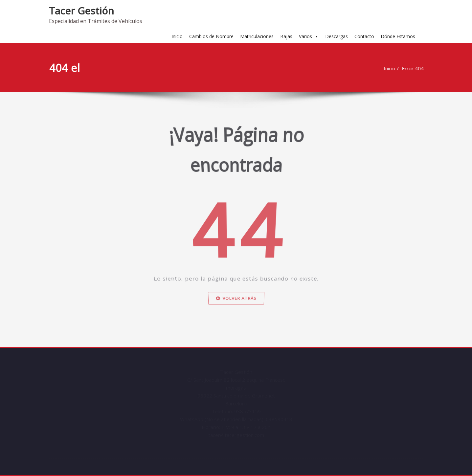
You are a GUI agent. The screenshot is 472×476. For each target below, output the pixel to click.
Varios (309, 36)
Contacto (364, 36)
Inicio (177, 36)
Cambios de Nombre (211, 36)
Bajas (286, 36)
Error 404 (414, 68)
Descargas (337, 36)
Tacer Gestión (81, 11)
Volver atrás (236, 307)
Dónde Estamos (398, 36)
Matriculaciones (257, 36)
